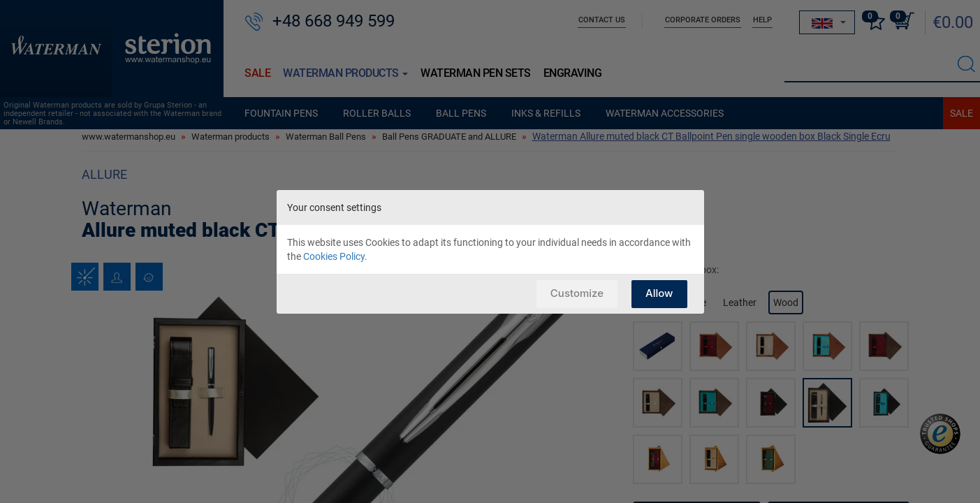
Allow (659, 293)
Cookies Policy (334, 256)
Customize (577, 293)
